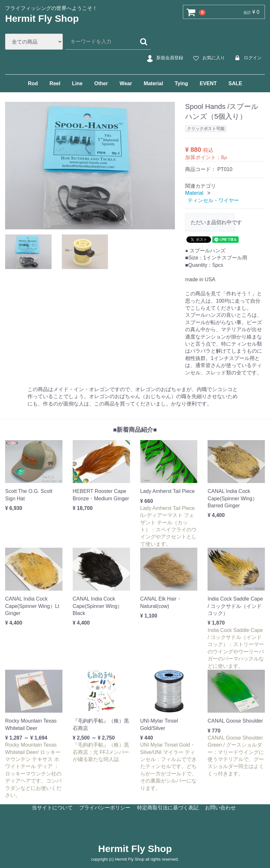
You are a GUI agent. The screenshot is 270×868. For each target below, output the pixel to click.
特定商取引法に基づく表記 (168, 808)
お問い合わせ (220, 808)
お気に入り (208, 58)
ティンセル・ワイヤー (213, 200)
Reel (55, 83)
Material (153, 83)
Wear (126, 83)
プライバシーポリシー (105, 808)
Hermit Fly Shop (42, 18)
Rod (33, 83)
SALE (235, 83)
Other (101, 83)
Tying (181, 83)
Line (77, 83)
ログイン (247, 58)
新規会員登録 (164, 58)
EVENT (208, 83)
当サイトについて (52, 808)
